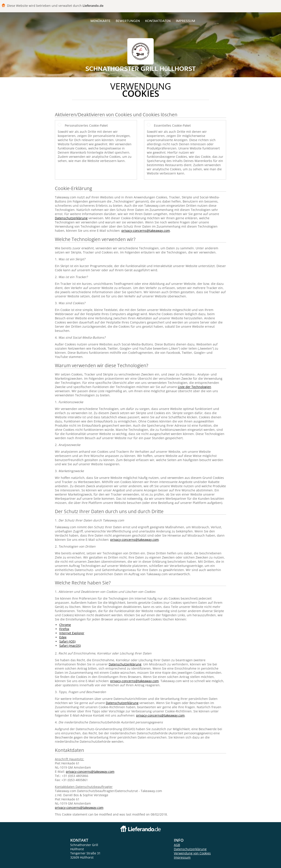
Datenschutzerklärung (71, 218)
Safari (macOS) (70, 646)
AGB (177, 845)
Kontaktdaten (158, 21)
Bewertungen (128, 21)
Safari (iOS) (67, 641)
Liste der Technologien (195, 387)
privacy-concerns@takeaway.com (146, 231)
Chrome (65, 625)
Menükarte (100, 21)
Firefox (64, 629)
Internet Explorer (72, 633)
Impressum (186, 21)
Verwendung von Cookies (192, 853)
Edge (63, 637)
